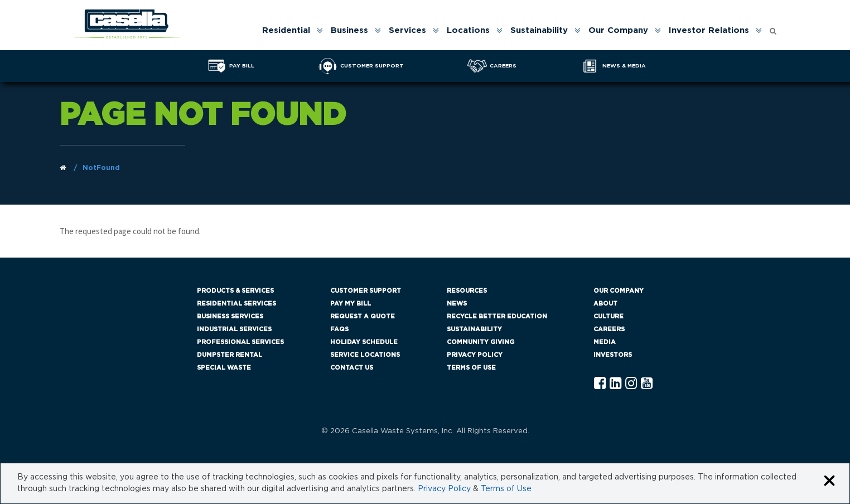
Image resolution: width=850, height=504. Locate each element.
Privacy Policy (475, 355)
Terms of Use (471, 368)
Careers (609, 329)
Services (407, 30)
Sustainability (539, 30)
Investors (613, 355)
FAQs (339, 329)
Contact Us (352, 368)
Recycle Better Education (497, 316)
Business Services (230, 316)
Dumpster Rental (230, 355)
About (605, 304)
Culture (608, 316)
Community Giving (480, 342)
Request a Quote (363, 316)
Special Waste (224, 368)
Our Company (618, 30)
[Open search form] (773, 28)
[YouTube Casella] (647, 384)
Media (605, 342)
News (457, 304)
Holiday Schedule (364, 342)
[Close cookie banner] (829, 481)
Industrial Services (234, 329)
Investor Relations (709, 30)
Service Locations (365, 355)
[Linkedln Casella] (615, 384)
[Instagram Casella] (631, 384)
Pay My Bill (351, 304)
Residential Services (236, 304)
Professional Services (240, 342)
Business (349, 30)
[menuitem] (292, 30)
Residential (286, 30)
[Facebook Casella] (600, 384)
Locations (468, 30)
